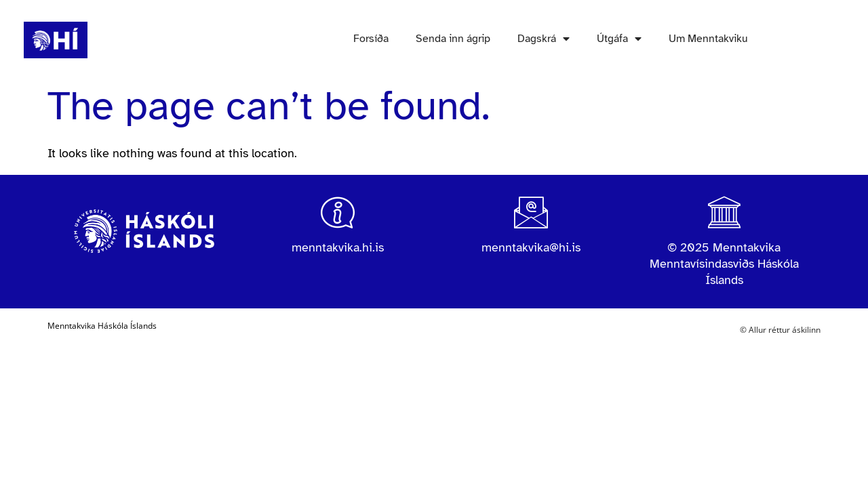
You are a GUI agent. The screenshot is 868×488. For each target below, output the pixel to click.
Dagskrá (544, 39)
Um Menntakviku (708, 39)
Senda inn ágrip (453, 39)
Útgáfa (619, 39)
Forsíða (371, 39)
